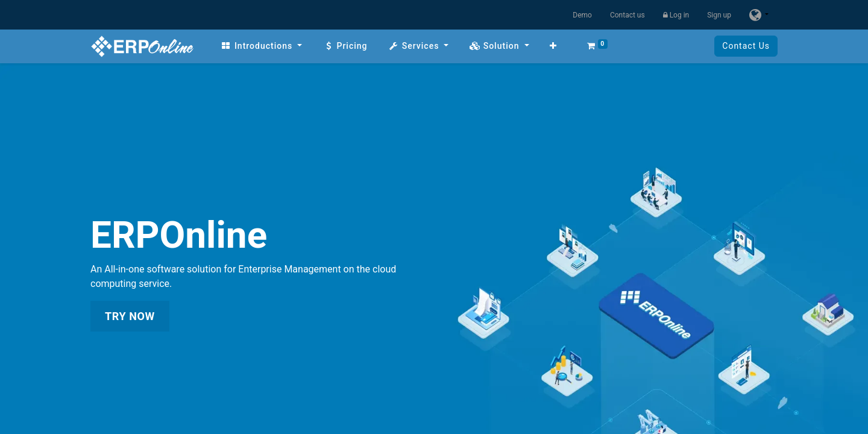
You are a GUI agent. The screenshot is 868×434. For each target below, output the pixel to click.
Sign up (719, 15)
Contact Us (746, 46)
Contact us (627, 15)
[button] (553, 46)
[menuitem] (261, 46)
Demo (582, 15)
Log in (676, 15)
